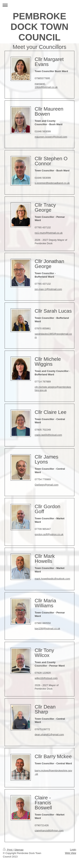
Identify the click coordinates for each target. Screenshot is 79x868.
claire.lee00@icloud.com (48, 435)
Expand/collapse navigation (39, 5)
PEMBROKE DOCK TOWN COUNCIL (39, 27)
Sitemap (19, 850)
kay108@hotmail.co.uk (47, 628)
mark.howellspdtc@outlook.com (52, 579)
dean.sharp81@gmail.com (49, 734)
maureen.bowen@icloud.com (51, 137)
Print (8, 850)
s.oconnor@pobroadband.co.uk (52, 183)
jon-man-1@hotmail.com (48, 289)
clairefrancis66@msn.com (49, 831)
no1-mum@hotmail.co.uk (49, 233)
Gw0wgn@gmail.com (47, 485)
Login (73, 850)
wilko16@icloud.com (46, 678)
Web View (71, 853)
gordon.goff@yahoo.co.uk (49, 534)
